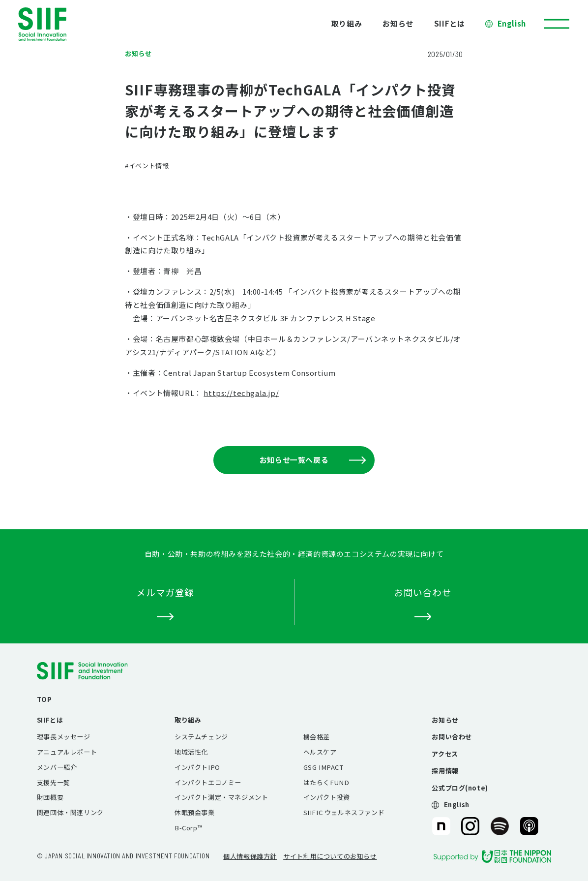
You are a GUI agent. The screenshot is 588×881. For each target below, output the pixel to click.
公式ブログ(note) (460, 788)
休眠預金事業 (195, 812)
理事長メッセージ (64, 737)
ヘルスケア (320, 752)
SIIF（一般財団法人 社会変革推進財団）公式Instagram (470, 826)
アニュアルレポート (67, 752)
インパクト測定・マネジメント (221, 797)
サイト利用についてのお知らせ (330, 856)
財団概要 (50, 797)
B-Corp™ (188, 828)
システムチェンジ (201, 737)
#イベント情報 (147, 166)
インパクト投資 (327, 797)
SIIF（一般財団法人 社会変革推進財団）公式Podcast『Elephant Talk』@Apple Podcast (529, 826)
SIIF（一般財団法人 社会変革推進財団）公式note (440, 826)
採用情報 (445, 771)
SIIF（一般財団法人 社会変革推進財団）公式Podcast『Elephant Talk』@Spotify (500, 826)
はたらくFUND (326, 782)
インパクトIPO (197, 767)
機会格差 (317, 737)
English (512, 23)
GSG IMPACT (323, 767)
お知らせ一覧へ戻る (313, 460)
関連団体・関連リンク (70, 812)
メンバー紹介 (57, 767)
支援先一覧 (54, 782)
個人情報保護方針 (250, 856)
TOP (44, 699)
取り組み (347, 23)
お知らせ (398, 23)
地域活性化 (191, 752)
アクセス (445, 754)
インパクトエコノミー (208, 782)
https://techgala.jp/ (241, 393)
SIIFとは (450, 23)
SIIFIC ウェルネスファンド (344, 812)
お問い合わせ (452, 737)
